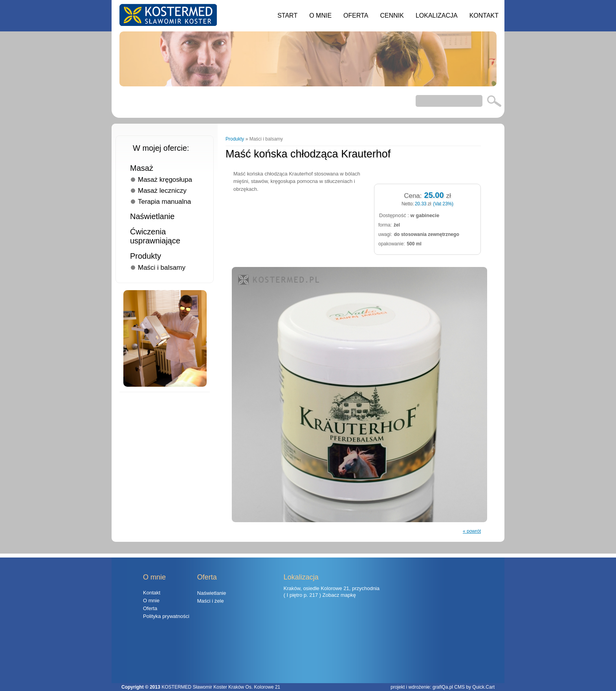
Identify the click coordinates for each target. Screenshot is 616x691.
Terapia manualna (164, 202)
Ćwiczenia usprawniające (155, 236)
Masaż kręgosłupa (165, 180)
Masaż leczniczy (162, 191)
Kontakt (484, 16)
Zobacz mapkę (339, 595)
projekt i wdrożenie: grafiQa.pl (422, 687)
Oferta (356, 16)
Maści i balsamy (162, 268)
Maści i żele (211, 601)
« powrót (472, 531)
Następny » (466, 139)
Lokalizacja (437, 16)
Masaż (142, 168)
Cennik (392, 16)
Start (287, 16)
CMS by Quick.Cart (474, 687)
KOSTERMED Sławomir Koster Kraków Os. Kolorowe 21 (221, 687)
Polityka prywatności (166, 616)
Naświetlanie (152, 216)
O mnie (320, 16)
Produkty (146, 256)
